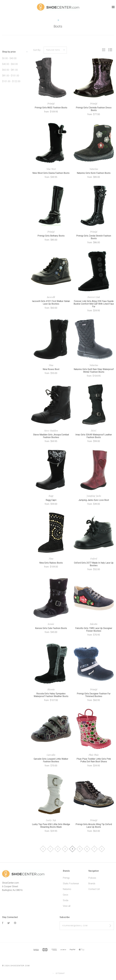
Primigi (66, 878)
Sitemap (60, 973)
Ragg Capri (51, 500)
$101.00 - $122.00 (11, 81)
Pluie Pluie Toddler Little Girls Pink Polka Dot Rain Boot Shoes (94, 760)
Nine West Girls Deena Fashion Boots (51, 173)
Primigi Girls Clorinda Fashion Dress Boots (94, 109)
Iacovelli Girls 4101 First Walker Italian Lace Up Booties (51, 302)
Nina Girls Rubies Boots (51, 563)
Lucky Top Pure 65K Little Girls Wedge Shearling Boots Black (51, 826)
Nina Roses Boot (51, 369)
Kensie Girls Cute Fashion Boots (51, 628)
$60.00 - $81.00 (10, 70)
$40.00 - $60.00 (10, 64)
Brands (92, 884)
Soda (66, 900)
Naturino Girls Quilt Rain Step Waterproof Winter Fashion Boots (94, 371)
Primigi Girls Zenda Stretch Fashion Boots (94, 237)
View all (67, 906)
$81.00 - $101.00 (11, 76)
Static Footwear (71, 884)
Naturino (67, 889)
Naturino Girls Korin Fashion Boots (94, 173)
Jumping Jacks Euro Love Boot (94, 500)
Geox (66, 895)
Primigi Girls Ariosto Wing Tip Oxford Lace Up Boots (94, 826)
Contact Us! (94, 889)
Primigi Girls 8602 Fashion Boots (51, 108)
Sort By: (37, 50)
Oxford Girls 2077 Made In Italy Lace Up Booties (94, 564)
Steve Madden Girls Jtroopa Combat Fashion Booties (51, 436)
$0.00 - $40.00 (9, 58)
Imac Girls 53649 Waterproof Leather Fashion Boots (94, 436)
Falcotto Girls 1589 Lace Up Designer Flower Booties (94, 630)
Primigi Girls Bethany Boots (51, 236)
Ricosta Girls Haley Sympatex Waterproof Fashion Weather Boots (51, 695)
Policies (92, 878)
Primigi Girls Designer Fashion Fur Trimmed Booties (94, 695)
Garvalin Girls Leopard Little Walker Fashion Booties (51, 760)
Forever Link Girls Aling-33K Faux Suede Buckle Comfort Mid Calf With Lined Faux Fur (94, 304)
